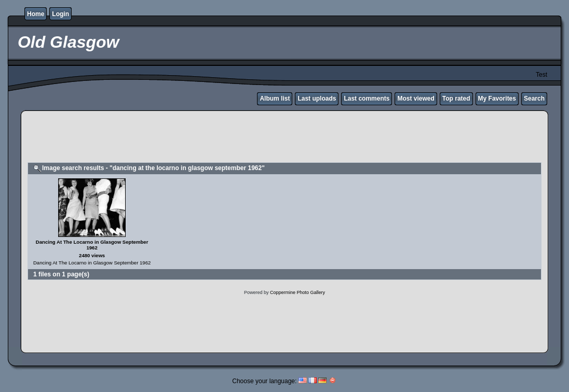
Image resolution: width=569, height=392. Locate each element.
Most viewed (416, 99)
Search (534, 99)
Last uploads (317, 99)
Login (60, 14)
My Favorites (497, 99)
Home (36, 14)
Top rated (456, 99)
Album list (275, 99)
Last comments (367, 99)
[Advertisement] (284, 138)
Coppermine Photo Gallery (297, 292)
